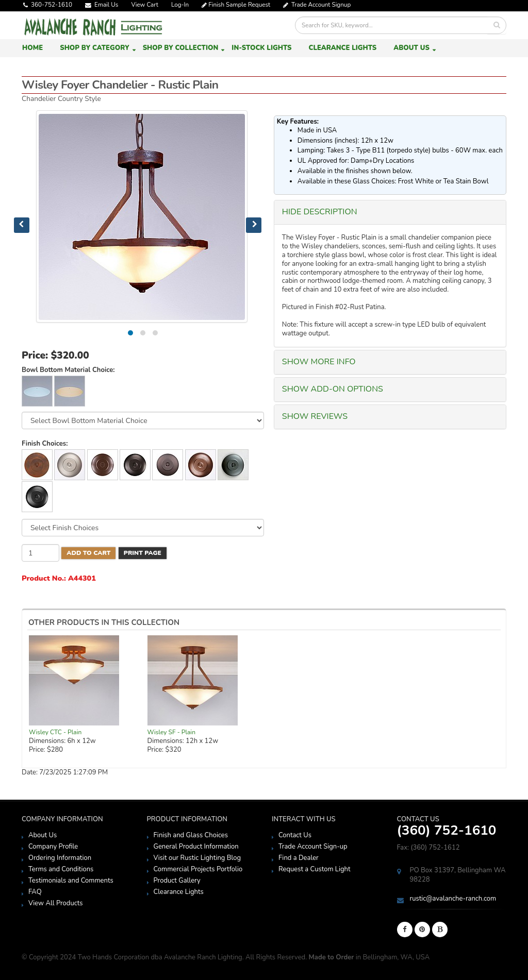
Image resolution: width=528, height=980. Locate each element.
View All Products (56, 903)
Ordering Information (60, 858)
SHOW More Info (319, 362)
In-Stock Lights (261, 48)
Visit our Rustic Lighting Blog (197, 858)
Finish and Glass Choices (191, 835)
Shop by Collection (181, 48)
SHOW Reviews (315, 416)
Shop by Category (94, 48)
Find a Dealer (299, 858)
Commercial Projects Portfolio (198, 869)
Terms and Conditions (61, 869)
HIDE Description (320, 212)
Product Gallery (177, 881)
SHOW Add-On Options (333, 389)
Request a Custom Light (315, 869)
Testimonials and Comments (71, 881)
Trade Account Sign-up (313, 847)
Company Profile (53, 847)
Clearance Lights (342, 48)
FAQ (35, 892)
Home (32, 48)
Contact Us (295, 835)
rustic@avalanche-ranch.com (453, 899)
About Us (411, 48)
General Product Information (196, 847)
